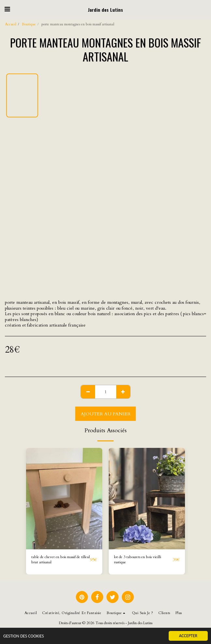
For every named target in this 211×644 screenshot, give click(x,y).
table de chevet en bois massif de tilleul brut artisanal (61, 560)
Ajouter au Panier (106, 414)
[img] (64, 499)
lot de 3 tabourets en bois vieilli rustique (138, 560)
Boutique (29, 24)
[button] (7, 9)
